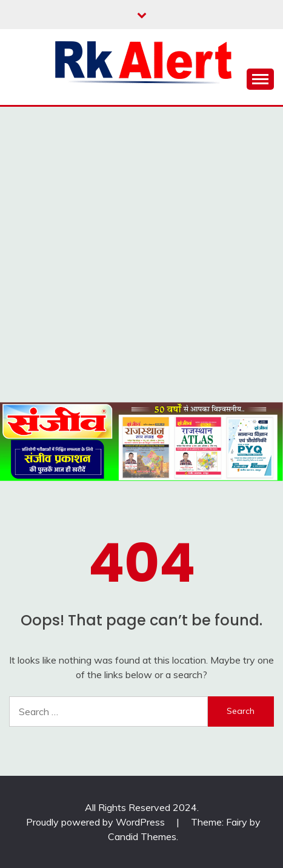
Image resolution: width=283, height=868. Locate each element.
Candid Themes (142, 836)
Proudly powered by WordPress (97, 822)
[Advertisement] (141, 254)
